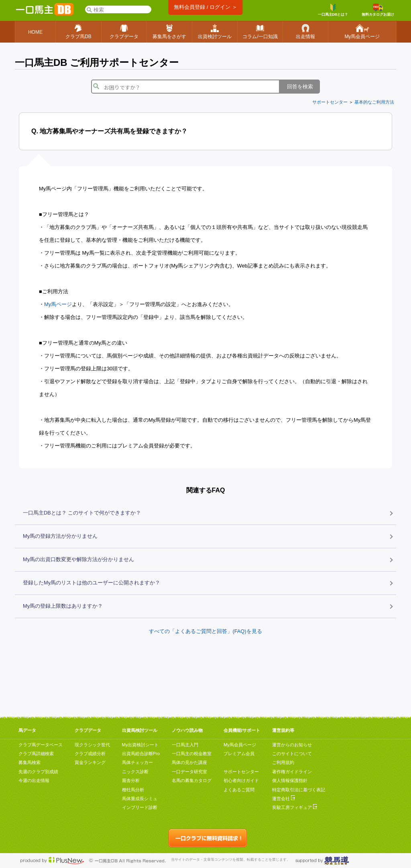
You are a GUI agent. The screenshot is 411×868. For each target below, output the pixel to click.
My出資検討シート (140, 745)
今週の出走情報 (34, 780)
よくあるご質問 (239, 790)
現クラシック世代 (92, 745)
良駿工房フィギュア (295, 807)
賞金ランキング (90, 762)
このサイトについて (292, 754)
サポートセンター (330, 102)
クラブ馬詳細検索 (36, 754)
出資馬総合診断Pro (141, 754)
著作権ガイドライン (292, 772)
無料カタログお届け (378, 10)
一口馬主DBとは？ (333, 10)
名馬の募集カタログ (192, 780)
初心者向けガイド (241, 780)
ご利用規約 (283, 762)
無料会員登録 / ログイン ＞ (205, 7)
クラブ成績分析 (90, 754)
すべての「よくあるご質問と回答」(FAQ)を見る (205, 631)
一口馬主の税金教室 (192, 754)
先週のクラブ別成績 (38, 772)
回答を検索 (300, 87)
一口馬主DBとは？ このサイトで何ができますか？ (82, 513)
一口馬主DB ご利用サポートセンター (97, 62)
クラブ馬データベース (41, 745)
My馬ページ (58, 304)
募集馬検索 (30, 762)
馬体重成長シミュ (140, 799)
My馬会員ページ (240, 745)
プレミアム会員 (239, 754)
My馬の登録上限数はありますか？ (63, 606)
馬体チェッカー (137, 762)
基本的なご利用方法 (374, 102)
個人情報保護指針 (290, 780)
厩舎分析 (131, 780)
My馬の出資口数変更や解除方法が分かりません (78, 559)
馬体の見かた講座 (189, 762)
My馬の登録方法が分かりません (60, 536)
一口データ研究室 (189, 772)
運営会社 (284, 799)
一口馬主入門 (185, 745)
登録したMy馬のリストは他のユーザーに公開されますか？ (92, 583)
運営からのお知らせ (292, 745)
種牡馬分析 (133, 790)
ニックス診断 (135, 772)
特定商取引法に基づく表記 (299, 790)
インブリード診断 (140, 807)
